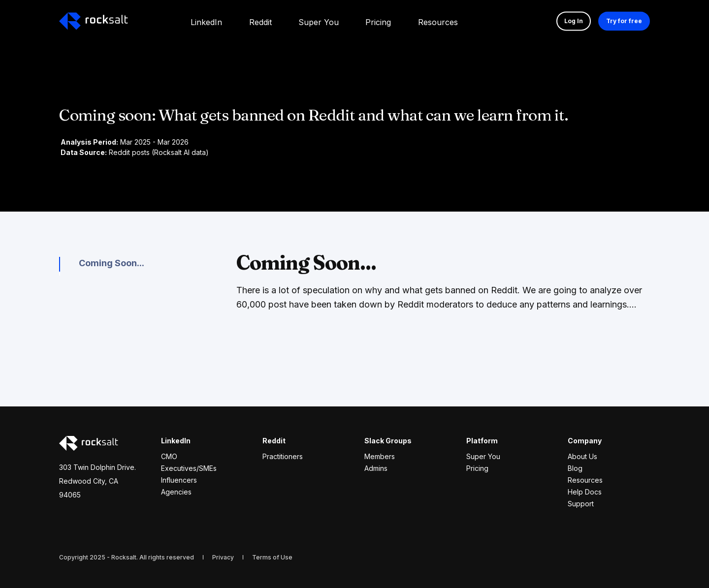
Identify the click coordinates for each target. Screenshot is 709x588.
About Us (582, 456)
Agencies (176, 492)
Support (581, 504)
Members (380, 456)
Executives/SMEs (189, 468)
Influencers (179, 480)
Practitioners (283, 456)
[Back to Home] (94, 21)
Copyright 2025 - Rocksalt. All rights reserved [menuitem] (127, 557)
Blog (575, 468)
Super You (483, 456)
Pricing (477, 468)
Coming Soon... (112, 263)
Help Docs (585, 492)
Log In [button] (574, 21)
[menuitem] (206, 21)
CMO (169, 456)
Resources (585, 480)
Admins (376, 468)
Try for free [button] (624, 21)
